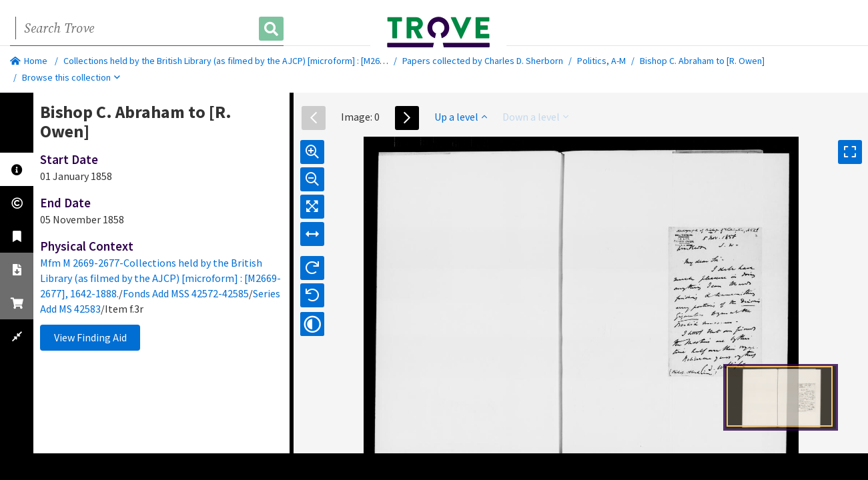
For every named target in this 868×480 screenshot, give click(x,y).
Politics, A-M (601, 61)
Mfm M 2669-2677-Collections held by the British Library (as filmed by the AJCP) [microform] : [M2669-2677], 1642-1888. (160, 278)
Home (29, 61)
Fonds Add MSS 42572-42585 (186, 293)
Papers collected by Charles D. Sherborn (483, 61)
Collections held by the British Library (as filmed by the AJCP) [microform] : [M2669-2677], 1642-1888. (262, 61)
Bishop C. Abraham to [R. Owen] (702, 61)
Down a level (535, 117)
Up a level (461, 117)
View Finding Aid (90, 337)
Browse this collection (71, 77)
